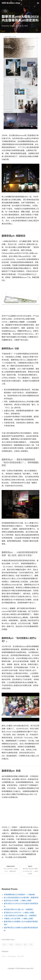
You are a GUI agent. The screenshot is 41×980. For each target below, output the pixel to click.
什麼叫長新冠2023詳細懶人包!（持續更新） (21, 916)
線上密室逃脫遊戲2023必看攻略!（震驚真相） (22, 898)
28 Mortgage (12, 956)
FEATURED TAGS (8, 940)
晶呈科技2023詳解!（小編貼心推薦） (18, 901)
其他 (31, 945)
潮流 (25, 945)
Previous (11, 869)
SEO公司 (21, 956)
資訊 (4, 945)
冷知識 (5, 11)
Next (30, 870)
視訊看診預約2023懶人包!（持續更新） (19, 910)
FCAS (4, 956)
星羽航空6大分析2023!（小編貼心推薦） (20, 913)
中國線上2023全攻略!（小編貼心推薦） (19, 919)
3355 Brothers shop (11, 3)
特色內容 (18, 945)
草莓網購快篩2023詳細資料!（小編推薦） (20, 895)
